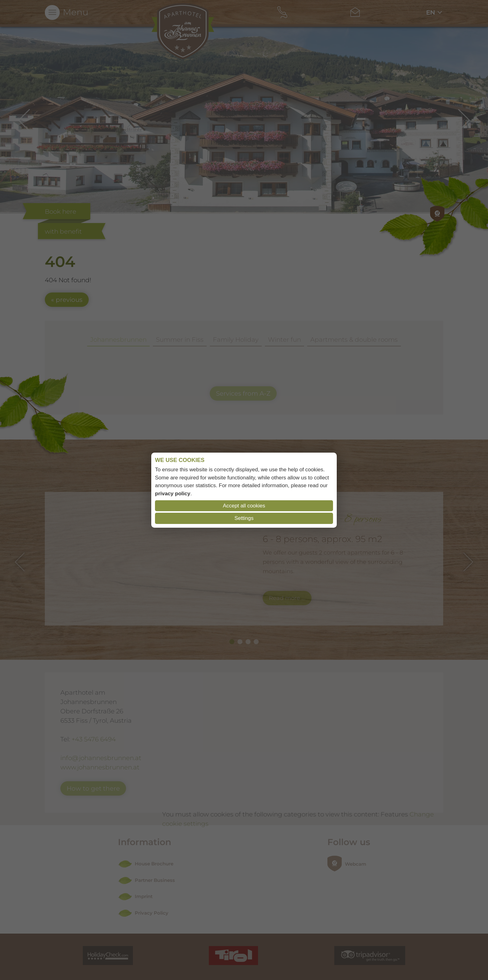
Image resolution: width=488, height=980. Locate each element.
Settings (244, 518)
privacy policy (173, 494)
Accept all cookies (244, 506)
